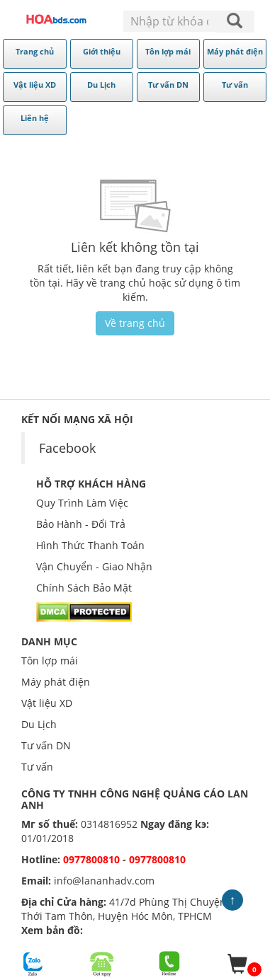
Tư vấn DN (46, 745)
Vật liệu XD (47, 703)
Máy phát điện (56, 682)
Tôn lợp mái (50, 661)
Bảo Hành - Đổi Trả (81, 524)
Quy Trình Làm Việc (82, 503)
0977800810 (91, 859)
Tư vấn (37, 767)
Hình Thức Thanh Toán (90, 545)
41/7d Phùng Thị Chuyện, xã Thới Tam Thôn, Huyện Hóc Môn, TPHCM (131, 909)
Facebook (67, 448)
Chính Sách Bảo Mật (84, 588)
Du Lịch (39, 724)
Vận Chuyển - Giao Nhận (94, 566)
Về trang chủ (135, 323)
